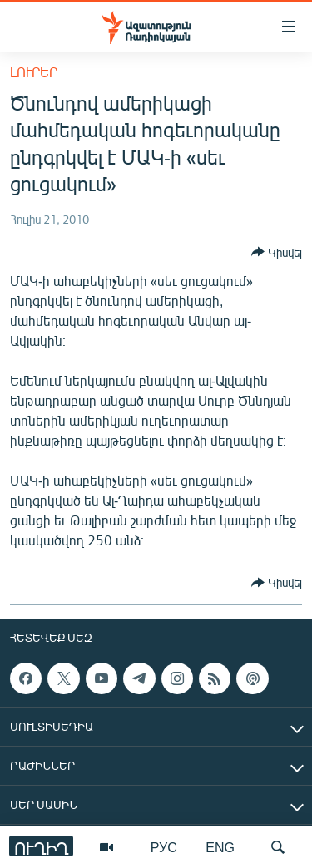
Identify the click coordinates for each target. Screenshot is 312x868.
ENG (220, 847)
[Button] (277, 252)
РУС (164, 847)
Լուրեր (34, 72)
